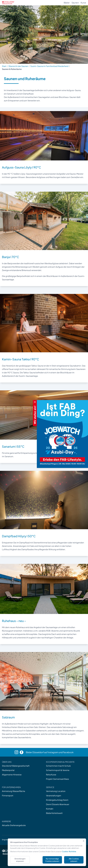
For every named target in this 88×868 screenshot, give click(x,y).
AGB (17, 840)
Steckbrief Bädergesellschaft (16, 766)
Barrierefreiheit (53, 840)
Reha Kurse (51, 775)
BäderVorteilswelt (54, 813)
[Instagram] (17, 752)
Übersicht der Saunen (18, 66)
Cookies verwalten (71, 840)
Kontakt (50, 809)
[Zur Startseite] (8, 3)
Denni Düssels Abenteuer (58, 804)
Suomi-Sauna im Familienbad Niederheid (49, 66)
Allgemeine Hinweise (12, 775)
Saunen (75, 3)
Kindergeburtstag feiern (57, 800)
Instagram (53, 752)
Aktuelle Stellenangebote (14, 825)
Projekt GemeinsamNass (57, 779)
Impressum (7, 840)
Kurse (83, 3)
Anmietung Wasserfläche (14, 791)
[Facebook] (23, 752)
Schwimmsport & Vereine (58, 770)
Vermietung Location (56, 791)
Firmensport (8, 796)
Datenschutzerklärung (33, 840)
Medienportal (8, 770)
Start (4, 66)
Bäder (67, 3)
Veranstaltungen (54, 796)
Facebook (68, 752)
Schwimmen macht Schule (58, 766)
